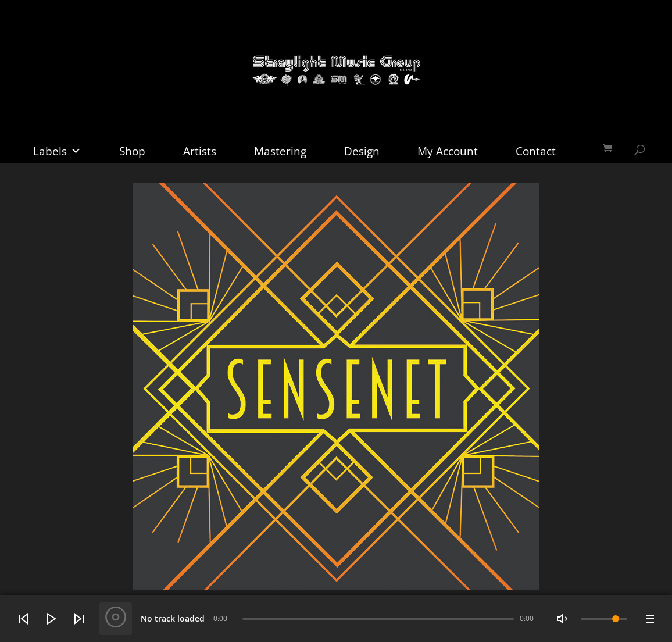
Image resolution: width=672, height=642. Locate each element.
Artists (200, 151)
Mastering (280, 151)
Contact (536, 151)
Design (362, 151)
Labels (57, 151)
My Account (448, 151)
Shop (132, 151)
